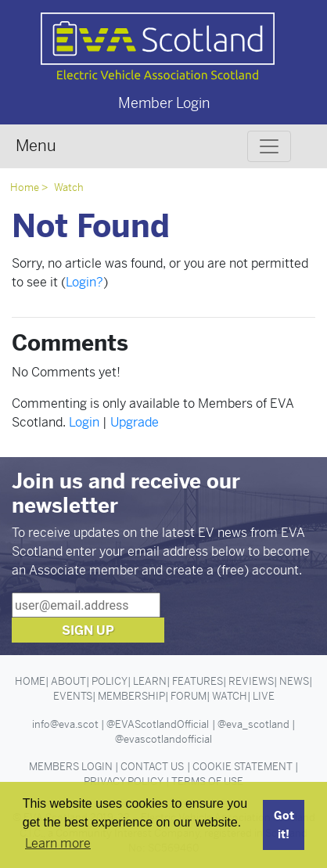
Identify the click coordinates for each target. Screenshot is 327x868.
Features (198, 681)
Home (25, 187)
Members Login (71, 767)
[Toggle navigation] (269, 146)
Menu (36, 146)
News (294, 681)
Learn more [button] (58, 843)
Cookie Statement (243, 767)
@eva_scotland (253, 724)
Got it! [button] (284, 825)
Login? (84, 282)
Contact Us (152, 767)
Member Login (164, 103)
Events (73, 696)
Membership (131, 696)
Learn (150, 681)
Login (84, 422)
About (68, 681)
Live (264, 696)
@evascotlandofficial (163, 739)
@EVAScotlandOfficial (158, 724)
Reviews (251, 681)
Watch (69, 187)
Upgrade (135, 422)
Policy (110, 681)
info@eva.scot (65, 724)
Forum (189, 696)
